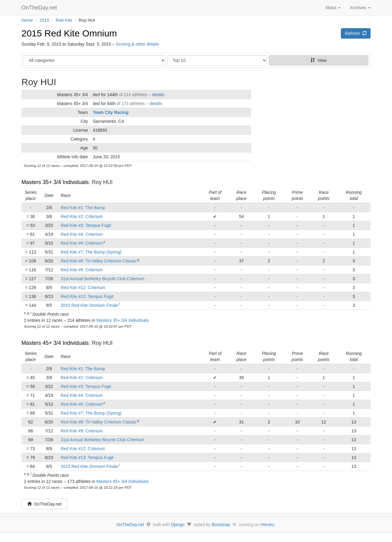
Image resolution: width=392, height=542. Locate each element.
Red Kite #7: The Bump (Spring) (91, 252)
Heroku (268, 525)
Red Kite (64, 20)
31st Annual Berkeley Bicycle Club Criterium (102, 279)
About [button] (333, 8)
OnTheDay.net (40, 8)
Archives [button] (360, 8)
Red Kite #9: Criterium (82, 270)
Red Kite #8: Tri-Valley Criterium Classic (99, 261)
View (318, 60)
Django (178, 525)
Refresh (356, 33)
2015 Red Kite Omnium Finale (89, 305)
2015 (44, 20)
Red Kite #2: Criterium (82, 216)
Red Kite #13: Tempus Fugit (87, 296)
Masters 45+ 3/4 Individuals (55, 343)
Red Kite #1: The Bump (83, 208)
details (158, 95)
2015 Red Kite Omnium (69, 33)
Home (27, 20)
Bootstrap (221, 525)
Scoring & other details (137, 44)
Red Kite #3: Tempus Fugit (86, 225)
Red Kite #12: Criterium (83, 288)
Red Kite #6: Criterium (82, 243)
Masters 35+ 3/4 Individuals (55, 182)
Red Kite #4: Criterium (82, 234)
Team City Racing (111, 112)
